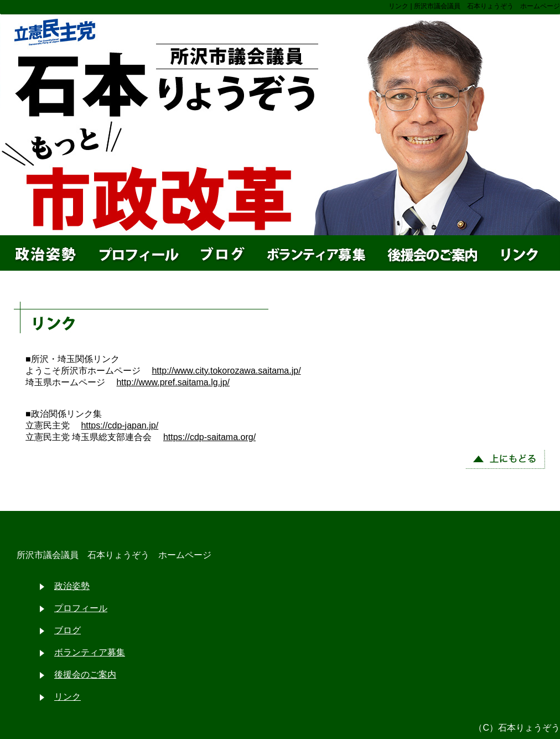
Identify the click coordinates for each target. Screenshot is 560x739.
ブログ (68, 630)
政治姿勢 (72, 586)
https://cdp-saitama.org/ (209, 437)
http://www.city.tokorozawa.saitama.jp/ (226, 371)
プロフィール (81, 608)
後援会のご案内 (85, 675)
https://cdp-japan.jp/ (120, 425)
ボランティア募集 (90, 652)
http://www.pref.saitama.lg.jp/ (173, 382)
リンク (68, 697)
